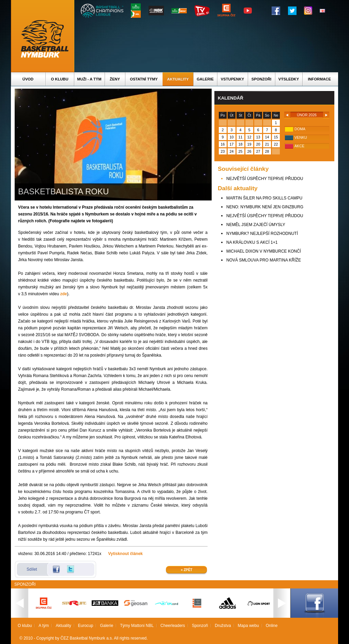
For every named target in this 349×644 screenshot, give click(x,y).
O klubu (60, 79)
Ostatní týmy (144, 79)
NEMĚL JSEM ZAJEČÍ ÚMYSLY (256, 225)
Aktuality (178, 79)
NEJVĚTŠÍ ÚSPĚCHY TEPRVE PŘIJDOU (265, 179)
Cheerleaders (173, 626)
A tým (44, 626)
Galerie (205, 79)
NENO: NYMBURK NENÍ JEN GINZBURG (265, 207)
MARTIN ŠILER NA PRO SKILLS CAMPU (264, 198)
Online (272, 626)
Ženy (115, 79)
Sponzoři (261, 79)
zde (63, 294)
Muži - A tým (89, 79)
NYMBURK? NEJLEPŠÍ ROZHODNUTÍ (262, 234)
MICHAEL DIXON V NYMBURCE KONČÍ (264, 251)
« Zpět (187, 570)
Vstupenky (232, 79)
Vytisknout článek (125, 554)
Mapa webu (248, 626)
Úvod (28, 79)
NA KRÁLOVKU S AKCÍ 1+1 (252, 242)
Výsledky (289, 79)
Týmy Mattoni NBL (137, 626)
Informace (319, 79)
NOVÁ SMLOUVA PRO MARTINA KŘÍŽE (264, 260)
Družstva (223, 626)
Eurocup (86, 626)
